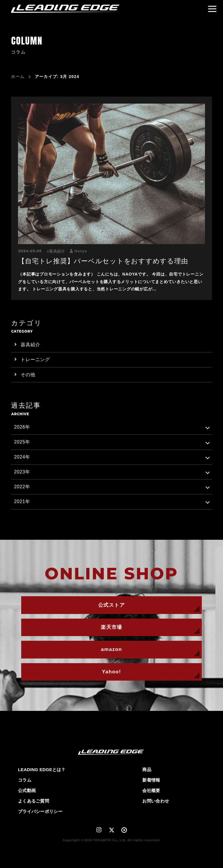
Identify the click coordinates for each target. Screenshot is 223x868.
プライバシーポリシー (40, 811)
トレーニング (35, 360)
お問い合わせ (156, 801)
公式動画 (27, 790)
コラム (25, 780)
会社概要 (151, 790)
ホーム (18, 77)
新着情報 (151, 780)
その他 (28, 375)
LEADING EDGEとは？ (42, 770)
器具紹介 (57, 251)
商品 (147, 770)
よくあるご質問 (34, 801)
